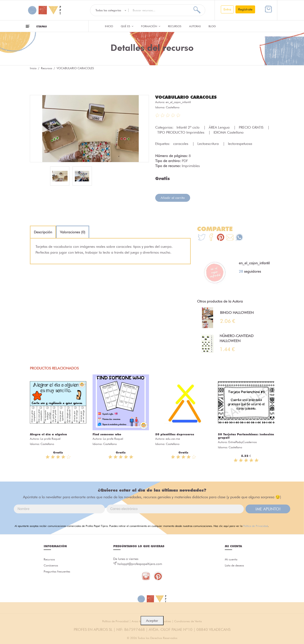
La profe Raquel (50, 438)
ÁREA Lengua (220, 127)
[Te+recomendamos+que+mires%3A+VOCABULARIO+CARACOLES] (211, 238)
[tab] (43, 232)
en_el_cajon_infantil (178, 102)
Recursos (175, 26)
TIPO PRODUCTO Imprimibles (181, 132)
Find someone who (107, 434)
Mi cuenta (232, 559)
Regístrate (245, 9)
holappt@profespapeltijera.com (140, 564)
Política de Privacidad (256, 526)
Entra (227, 9)
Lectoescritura (209, 143)
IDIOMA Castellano (229, 132)
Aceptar (152, 621)
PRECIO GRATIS (252, 127)
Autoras (195, 26)
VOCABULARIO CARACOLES (188, 97)
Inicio (109, 26)
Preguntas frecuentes (58, 573)
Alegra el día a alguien (48, 434)
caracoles (181, 143)
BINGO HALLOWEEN (237, 312)
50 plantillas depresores (175, 434)
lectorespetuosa (240, 143)
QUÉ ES (127, 26)
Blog (212, 26)
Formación (151, 26)
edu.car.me (173, 438)
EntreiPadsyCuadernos (243, 442)
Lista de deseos (235, 566)
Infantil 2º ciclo (189, 127)
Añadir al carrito (173, 197)
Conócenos (52, 566)
